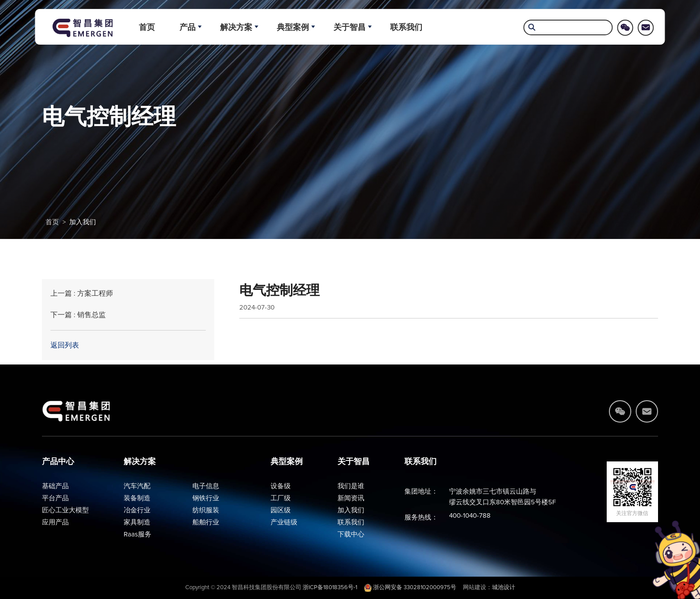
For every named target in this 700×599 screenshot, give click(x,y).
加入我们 (83, 222)
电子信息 (206, 486)
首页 (147, 27)
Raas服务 (137, 534)
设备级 (281, 486)
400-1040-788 (470, 516)
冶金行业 (137, 510)
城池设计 (504, 588)
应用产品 (55, 522)
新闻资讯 (351, 498)
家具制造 (137, 522)
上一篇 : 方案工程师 (82, 293)
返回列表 (65, 345)
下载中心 (351, 534)
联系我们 (406, 27)
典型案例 (293, 27)
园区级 (281, 510)
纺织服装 (206, 510)
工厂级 (281, 498)
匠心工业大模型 (65, 510)
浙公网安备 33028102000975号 (410, 588)
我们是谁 (351, 486)
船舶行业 (206, 522)
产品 (187, 27)
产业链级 (284, 522)
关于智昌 (350, 27)
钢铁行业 (206, 498)
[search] (568, 28)
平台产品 (55, 498)
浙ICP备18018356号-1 (330, 588)
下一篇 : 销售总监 (78, 315)
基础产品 (55, 486)
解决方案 (236, 27)
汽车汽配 (137, 486)
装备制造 (137, 498)
